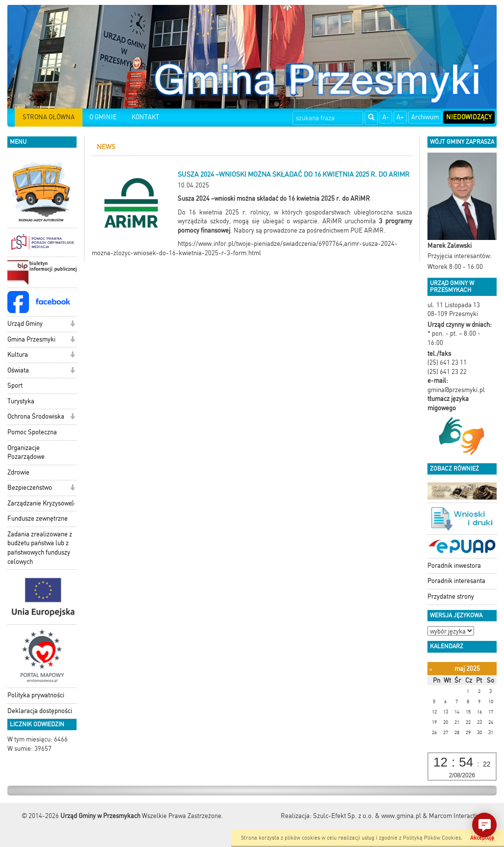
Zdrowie (18, 472)
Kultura (18, 355)
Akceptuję (482, 838)
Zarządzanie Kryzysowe (40, 503)
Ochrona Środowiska (36, 416)
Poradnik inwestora (454, 566)
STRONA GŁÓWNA (49, 117)
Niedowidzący (469, 117)
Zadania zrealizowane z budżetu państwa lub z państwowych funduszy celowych (40, 548)
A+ (400, 117)
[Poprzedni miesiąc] (431, 669)
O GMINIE (103, 117)
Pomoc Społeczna (32, 432)
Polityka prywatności (36, 695)
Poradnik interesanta (456, 581)
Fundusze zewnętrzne (38, 518)
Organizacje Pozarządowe (26, 452)
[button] (72, 325)
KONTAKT (145, 117)
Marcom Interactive (456, 816)
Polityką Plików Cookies (432, 838)
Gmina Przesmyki (31, 339)
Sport (15, 385)
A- (386, 117)
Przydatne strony (451, 596)
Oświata (18, 370)
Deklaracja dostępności (40, 711)
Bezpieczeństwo (30, 488)
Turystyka (21, 401)
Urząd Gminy (25, 324)
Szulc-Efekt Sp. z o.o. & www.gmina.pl (367, 816)
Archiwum (425, 117)
